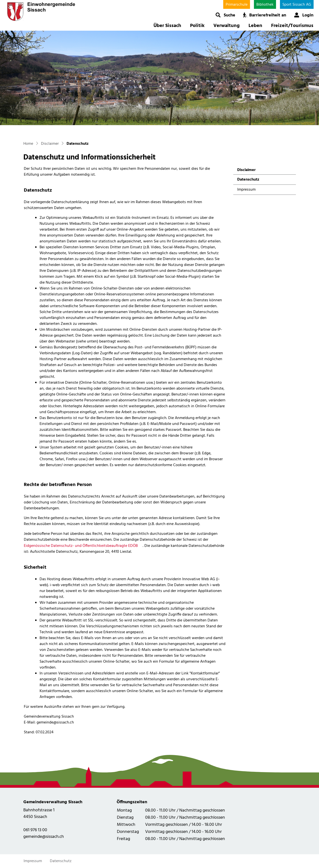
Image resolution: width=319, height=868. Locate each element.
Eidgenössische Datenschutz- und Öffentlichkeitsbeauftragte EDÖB (83, 546)
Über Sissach (167, 26)
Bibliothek (265, 5)
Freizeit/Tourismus (292, 26)
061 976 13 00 (35, 830)
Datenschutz (250, 180)
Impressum (246, 190)
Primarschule (237, 5)
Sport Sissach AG (297, 5)
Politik (197, 26)
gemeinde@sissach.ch (44, 837)
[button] (225, 15)
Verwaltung (227, 26)
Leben (255, 26)
